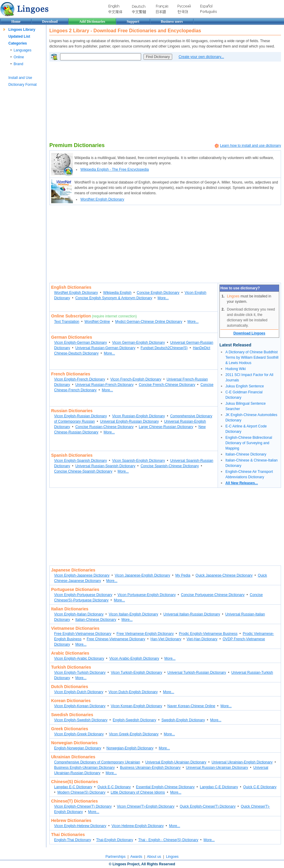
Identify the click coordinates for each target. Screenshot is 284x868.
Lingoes (172, 857)
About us (154, 857)
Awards (136, 857)
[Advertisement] (98, 102)
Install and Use (20, 78)
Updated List (19, 36)
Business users (172, 22)
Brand (19, 64)
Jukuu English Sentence (245, 386)
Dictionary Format (23, 85)
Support (133, 22)
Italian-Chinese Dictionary (246, 454)
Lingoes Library (22, 30)
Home (16, 22)
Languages (23, 50)
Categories (18, 43)
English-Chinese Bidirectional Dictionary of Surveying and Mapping (249, 443)
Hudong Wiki (236, 369)
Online (19, 57)
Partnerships (116, 857)
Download (50, 22)
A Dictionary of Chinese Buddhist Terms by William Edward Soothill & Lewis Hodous (252, 357)
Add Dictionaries (92, 22)
